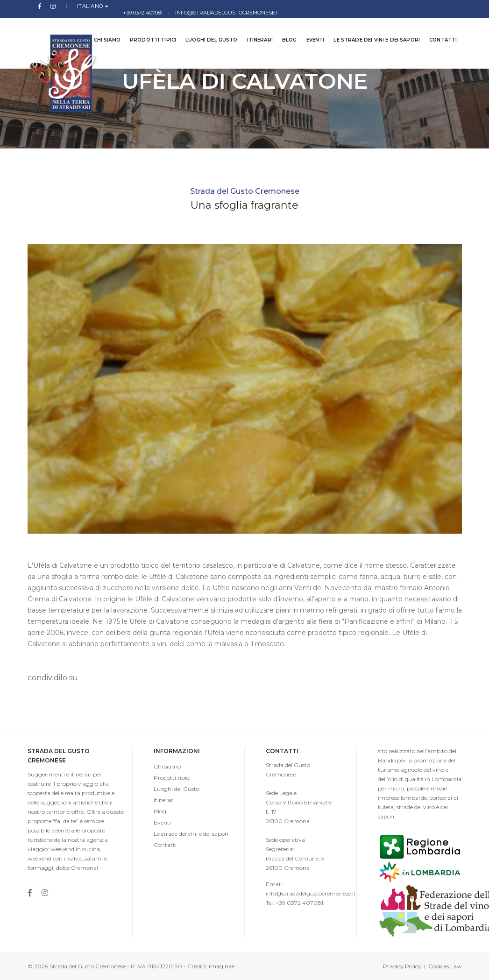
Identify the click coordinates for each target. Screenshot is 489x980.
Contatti (436, 28)
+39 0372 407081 (323, 6)
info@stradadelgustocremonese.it (409, 6)
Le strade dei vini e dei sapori (370, 28)
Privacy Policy (402, 966)
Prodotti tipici (146, 28)
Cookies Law (445, 966)
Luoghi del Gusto (204, 28)
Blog (283, 28)
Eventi (308, 28)
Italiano (72, 6)
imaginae (222, 966)
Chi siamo (100, 28)
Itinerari (253, 28)
